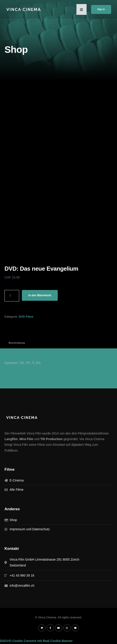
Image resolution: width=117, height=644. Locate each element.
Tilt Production (52, 439)
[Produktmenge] (12, 296)
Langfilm (11, 439)
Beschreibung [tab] (17, 343)
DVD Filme (26, 317)
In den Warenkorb (40, 295)
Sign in (101, 9)
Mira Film (26, 439)
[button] (81, 9)
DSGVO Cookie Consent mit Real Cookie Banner (36, 641)
